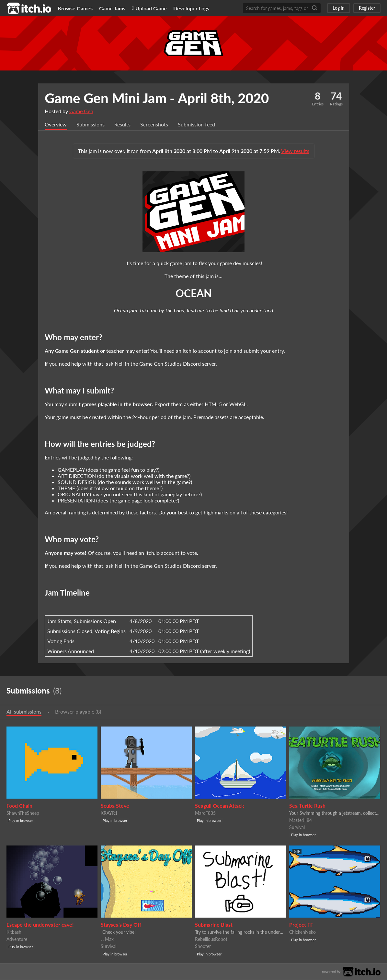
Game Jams (112, 8)
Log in (339, 8)
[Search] (314, 8)
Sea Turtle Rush (307, 806)
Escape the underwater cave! (40, 925)
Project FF (301, 925)
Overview (56, 125)
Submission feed (196, 125)
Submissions (91, 125)
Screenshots (154, 125)
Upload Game (149, 8)
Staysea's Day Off (121, 925)
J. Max (107, 939)
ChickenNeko (302, 932)
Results (122, 125)
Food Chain (19, 806)
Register (367, 8)
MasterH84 (301, 820)
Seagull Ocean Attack (220, 806)
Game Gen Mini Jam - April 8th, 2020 (157, 98)
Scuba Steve (115, 806)
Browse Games (75, 8)
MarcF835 (205, 813)
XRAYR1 (109, 813)
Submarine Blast (214, 925)
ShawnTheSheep (23, 813)
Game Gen (81, 111)
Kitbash (14, 932)
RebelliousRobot (211, 939)
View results (295, 151)
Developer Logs (191, 8)
